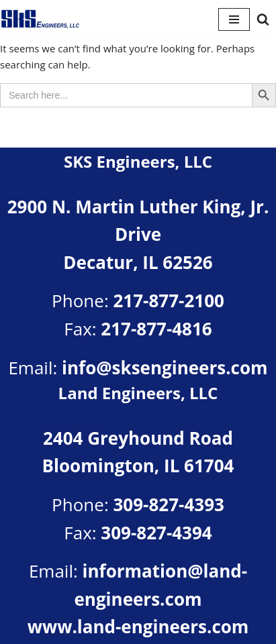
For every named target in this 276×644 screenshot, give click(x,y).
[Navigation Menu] (234, 19)
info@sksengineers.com (165, 368)
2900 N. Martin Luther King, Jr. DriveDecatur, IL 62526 (138, 234)
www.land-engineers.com (138, 627)
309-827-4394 (156, 533)
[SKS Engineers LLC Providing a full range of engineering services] (40, 19)
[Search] (263, 19)
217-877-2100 (168, 301)
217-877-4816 (156, 329)
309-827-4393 (168, 504)
